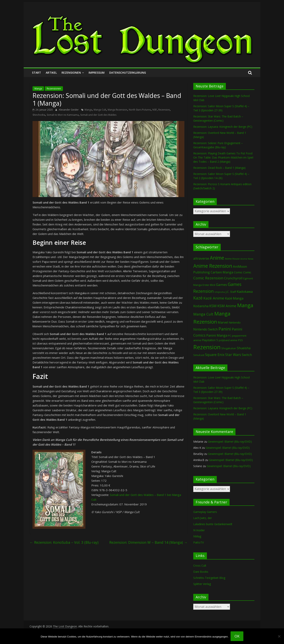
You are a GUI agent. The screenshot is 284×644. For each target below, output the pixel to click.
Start (36, 73)
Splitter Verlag (202, 584)
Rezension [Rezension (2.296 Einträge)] (207, 347)
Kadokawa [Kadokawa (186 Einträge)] (245, 291)
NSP (155, 110)
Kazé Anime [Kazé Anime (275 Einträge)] (214, 298)
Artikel (51, 73)
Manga (38, 89)
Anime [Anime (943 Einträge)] (217, 258)
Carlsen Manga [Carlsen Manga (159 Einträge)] (222, 272)
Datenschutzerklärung (128, 73)
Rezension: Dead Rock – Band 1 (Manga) (219, 168)
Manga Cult (100, 110)
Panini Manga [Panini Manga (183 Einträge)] (217, 335)
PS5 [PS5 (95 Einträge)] (240, 340)
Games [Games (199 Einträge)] (221, 285)
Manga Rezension (117, 110)
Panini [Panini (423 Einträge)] (225, 329)
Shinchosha (39, 115)
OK (237, 636)
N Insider (199, 530)
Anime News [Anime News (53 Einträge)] (247, 259)
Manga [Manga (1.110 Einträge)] (245, 305)
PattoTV (199, 542)
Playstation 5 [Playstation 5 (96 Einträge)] (210, 340)
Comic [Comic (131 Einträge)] (238, 272)
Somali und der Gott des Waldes (98, 115)
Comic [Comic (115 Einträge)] (247, 272)
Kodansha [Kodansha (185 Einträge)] (201, 306)
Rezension (164, 110)
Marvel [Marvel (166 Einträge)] (223, 322)
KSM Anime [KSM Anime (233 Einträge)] (227, 306)
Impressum (97, 73)
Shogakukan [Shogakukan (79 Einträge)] (229, 348)
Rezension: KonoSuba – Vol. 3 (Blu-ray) (64, 542)
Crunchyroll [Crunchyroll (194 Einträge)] (233, 278)
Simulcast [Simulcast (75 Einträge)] (199, 355)
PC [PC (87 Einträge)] (230, 336)
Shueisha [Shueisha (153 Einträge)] (244, 348)
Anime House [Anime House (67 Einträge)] (232, 259)
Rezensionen (71, 73)
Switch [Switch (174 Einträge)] (247, 355)
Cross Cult (200, 566)
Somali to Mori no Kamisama (63, 115)
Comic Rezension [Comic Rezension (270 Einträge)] (208, 278)
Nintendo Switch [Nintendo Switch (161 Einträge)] (206, 329)
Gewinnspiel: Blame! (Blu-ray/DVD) (230, 442)
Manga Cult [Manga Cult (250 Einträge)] (203, 314)
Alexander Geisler (69, 110)
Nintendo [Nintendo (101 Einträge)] (235, 322)
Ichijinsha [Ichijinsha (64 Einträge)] (220, 292)
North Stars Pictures (140, 110)
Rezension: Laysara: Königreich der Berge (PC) (223, 127)
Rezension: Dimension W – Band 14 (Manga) (148, 542)
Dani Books (201, 572)
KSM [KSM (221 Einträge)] (213, 306)
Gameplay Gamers (205, 512)
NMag (197, 536)
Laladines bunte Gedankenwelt (213, 524)
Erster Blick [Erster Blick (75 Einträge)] (209, 285)
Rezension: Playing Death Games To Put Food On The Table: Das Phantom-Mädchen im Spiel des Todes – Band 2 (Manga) (223, 157)
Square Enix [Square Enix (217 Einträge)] (215, 355)
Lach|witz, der (203, 518)
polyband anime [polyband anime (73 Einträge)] (228, 340)
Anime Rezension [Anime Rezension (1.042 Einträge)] (213, 266)
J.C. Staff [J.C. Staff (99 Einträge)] (231, 292)
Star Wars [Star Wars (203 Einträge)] (233, 355)
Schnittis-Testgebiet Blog (209, 578)
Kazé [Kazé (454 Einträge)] (198, 298)
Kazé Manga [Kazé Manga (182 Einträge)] (234, 298)
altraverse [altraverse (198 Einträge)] (201, 258)
